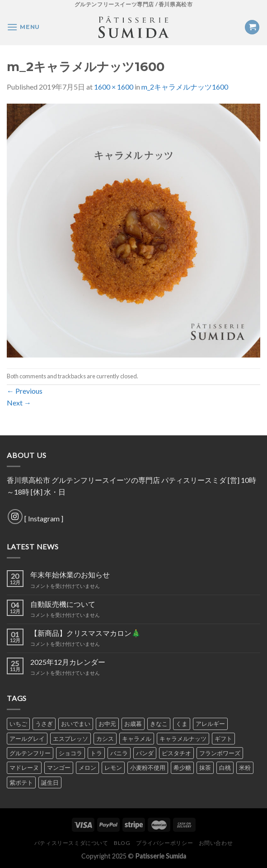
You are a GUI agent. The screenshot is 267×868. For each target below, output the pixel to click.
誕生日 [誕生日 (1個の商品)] (50, 782)
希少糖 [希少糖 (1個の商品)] (182, 768)
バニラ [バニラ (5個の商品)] (119, 753)
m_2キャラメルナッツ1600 (185, 87)
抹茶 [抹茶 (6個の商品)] (205, 768)
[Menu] (23, 27)
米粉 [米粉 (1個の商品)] (245, 768)
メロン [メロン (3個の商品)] (87, 768)
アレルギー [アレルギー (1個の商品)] (210, 724)
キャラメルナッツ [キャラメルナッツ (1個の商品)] (183, 739)
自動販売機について (63, 604)
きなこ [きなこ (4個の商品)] (159, 724)
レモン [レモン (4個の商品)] (113, 768)
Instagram (44, 518)
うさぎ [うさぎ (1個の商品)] (44, 724)
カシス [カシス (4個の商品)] (105, 739)
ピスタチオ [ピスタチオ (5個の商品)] (176, 753)
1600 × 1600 (114, 87)
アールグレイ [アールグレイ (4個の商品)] (27, 739)
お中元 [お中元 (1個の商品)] (107, 724)
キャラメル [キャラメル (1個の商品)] (137, 739)
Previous (25, 391)
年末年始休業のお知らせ (70, 575)
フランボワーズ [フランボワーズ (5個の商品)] (220, 753)
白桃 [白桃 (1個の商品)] (225, 768)
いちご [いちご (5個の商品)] (18, 724)
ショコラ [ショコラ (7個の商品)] (70, 753)
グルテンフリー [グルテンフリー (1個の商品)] (30, 753)
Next (19, 403)
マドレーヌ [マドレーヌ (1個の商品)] (24, 768)
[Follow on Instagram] (15, 517)
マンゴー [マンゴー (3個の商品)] (59, 768)
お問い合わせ (216, 843)
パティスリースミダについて (71, 843)
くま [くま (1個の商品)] (182, 724)
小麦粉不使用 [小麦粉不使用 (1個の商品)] (148, 768)
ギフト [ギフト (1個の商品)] (223, 739)
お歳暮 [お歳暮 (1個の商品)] (133, 724)
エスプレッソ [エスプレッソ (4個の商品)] (70, 739)
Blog (122, 843)
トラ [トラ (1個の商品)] (96, 753)
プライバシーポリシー (164, 843)
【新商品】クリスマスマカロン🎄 (85, 633)
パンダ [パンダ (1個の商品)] (145, 753)
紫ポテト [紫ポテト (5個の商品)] (21, 782)
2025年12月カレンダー (68, 662)
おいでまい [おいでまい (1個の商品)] (76, 724)
